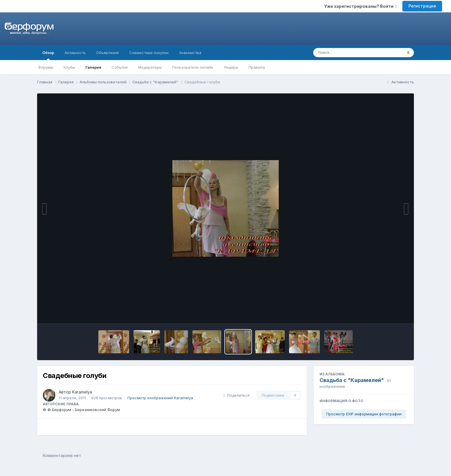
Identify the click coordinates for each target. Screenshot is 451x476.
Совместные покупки (149, 53)
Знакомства (190, 53)
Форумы (46, 67)
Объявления (107, 53)
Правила (257, 67)
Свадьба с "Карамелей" (352, 380)
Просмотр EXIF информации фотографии (364, 414)
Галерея (93, 67)
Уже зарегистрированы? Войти (360, 6)
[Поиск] (347, 53)
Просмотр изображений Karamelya (160, 398)
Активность (75, 53)
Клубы (69, 67)
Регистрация (422, 6)
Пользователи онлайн (193, 67)
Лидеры (231, 67)
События (120, 67)
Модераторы (150, 67)
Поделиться (236, 395)
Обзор (48, 55)
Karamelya (82, 392)
